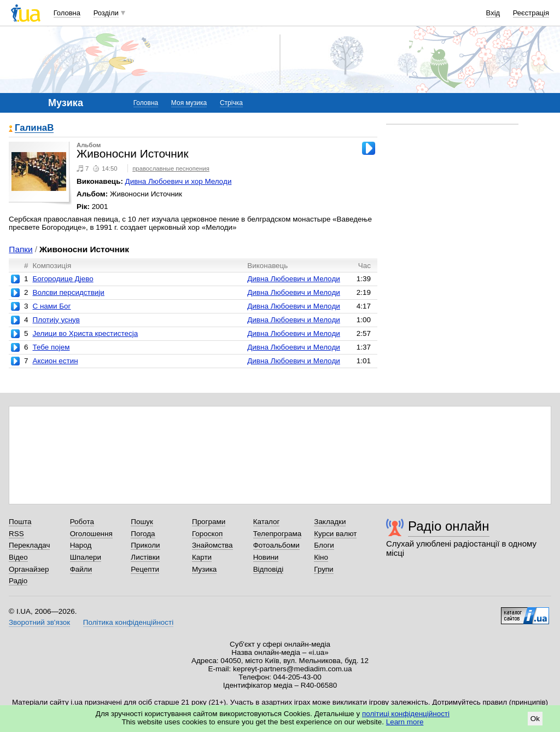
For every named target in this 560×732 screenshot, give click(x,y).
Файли (81, 569)
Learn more (405, 722)
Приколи (145, 545)
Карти (202, 557)
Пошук (142, 522)
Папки (21, 249)
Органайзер (29, 569)
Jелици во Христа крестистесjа (85, 333)
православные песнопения (171, 169)
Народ (81, 545)
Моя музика (189, 103)
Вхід (493, 13)
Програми (209, 522)
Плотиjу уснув (56, 320)
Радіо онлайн (449, 526)
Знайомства (212, 545)
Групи (323, 569)
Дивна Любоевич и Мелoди (294, 279)
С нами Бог (51, 306)
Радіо (18, 581)
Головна (67, 13)
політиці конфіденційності (406, 714)
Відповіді (269, 569)
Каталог (267, 522)
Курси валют (335, 534)
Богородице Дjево (63, 279)
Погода (143, 534)
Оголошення (91, 534)
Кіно (321, 557)
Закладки (330, 522)
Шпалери (86, 557)
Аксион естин (55, 361)
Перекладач (29, 545)
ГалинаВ (34, 128)
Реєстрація (531, 13)
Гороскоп (207, 534)
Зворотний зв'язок (39, 622)
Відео (18, 557)
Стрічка (231, 103)
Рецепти (145, 569)
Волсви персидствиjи (68, 292)
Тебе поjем (51, 347)
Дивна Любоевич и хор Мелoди (179, 181)
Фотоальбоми (276, 545)
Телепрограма (278, 534)
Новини (266, 557)
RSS (16, 534)
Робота (82, 522)
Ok (535, 719)
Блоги (324, 545)
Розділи (106, 13)
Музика (204, 569)
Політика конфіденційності (128, 622)
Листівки (145, 557)
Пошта (20, 522)
